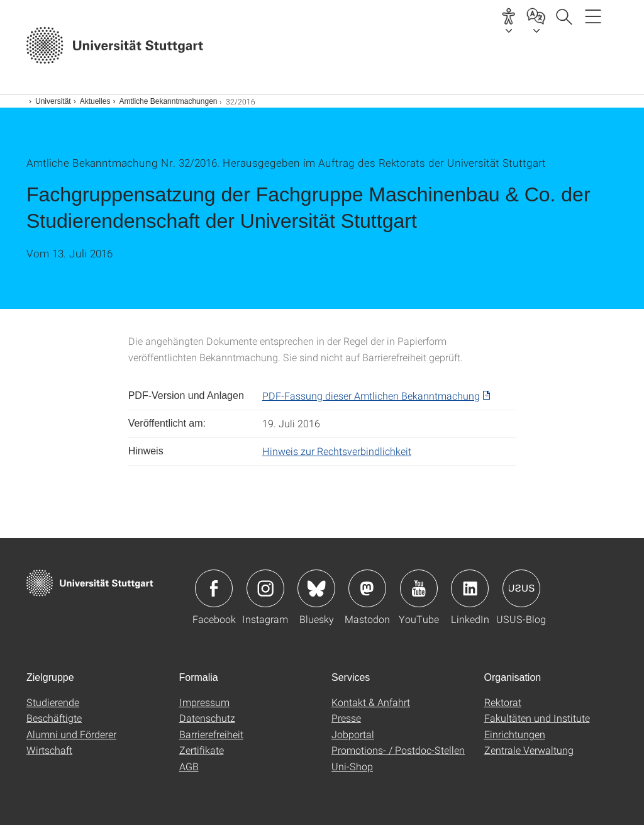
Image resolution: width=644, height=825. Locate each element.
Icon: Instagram (265, 588)
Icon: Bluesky (316, 588)
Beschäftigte (54, 718)
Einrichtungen (515, 734)
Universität (53, 101)
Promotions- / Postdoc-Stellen (398, 750)
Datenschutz (207, 718)
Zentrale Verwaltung (529, 750)
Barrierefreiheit (211, 734)
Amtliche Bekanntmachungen (168, 101)
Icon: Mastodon (367, 588)
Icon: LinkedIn (470, 588)
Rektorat (503, 702)
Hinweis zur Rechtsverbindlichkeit (337, 451)
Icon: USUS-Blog (521, 588)
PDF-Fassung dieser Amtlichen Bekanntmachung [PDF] (371, 396)
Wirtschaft (49, 750)
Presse (346, 718)
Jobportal (353, 734)
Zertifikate (202, 750)
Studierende (53, 702)
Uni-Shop (352, 766)
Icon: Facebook (214, 588)
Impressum (204, 702)
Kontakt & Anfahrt (371, 702)
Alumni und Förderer (71, 734)
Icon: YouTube (419, 588)
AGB (189, 766)
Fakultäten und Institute (537, 718)
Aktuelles (95, 101)
